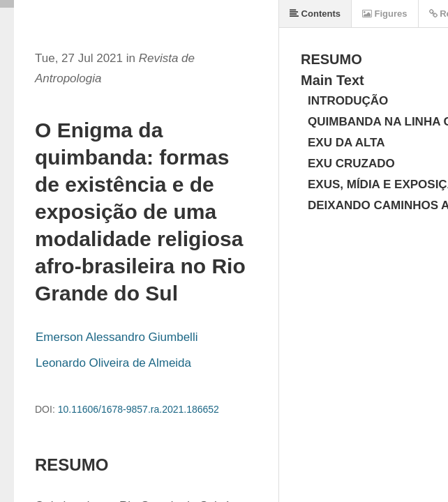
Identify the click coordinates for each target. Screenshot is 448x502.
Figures (385, 14)
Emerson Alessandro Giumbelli (117, 337)
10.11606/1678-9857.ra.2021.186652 (139, 409)
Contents (315, 14)
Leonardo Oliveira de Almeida (113, 363)
